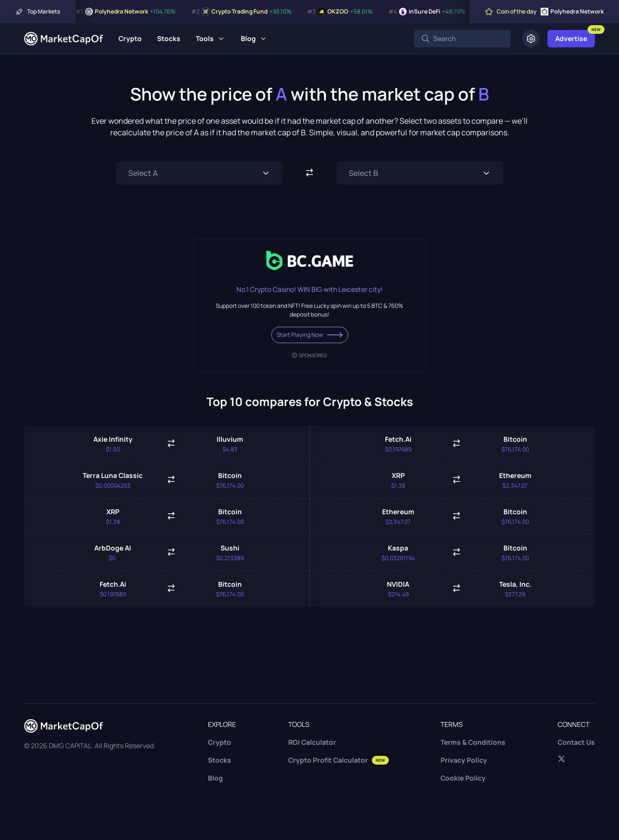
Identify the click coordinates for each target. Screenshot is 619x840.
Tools (205, 38)
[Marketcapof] (64, 39)
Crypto (130, 38)
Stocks (169, 38)
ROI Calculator (312, 742)
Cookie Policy (463, 778)
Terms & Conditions (473, 742)
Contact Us (576, 742)
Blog (248, 38)
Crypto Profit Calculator (339, 760)
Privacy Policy (464, 760)
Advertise (571, 38)
